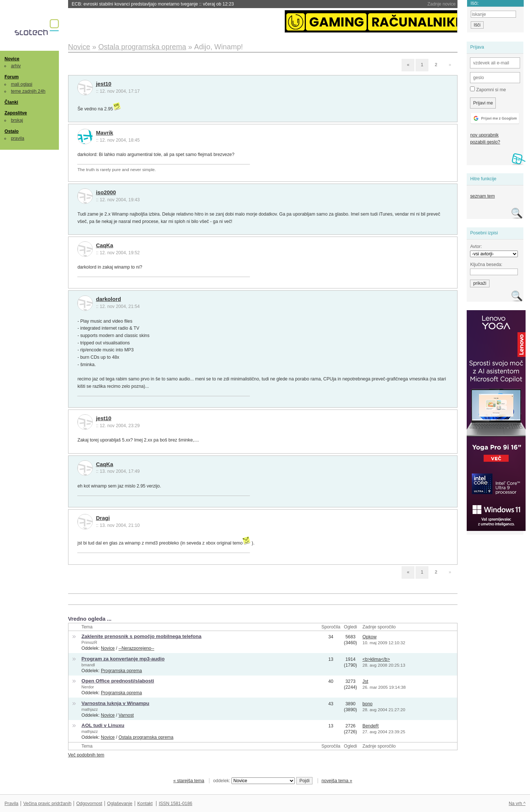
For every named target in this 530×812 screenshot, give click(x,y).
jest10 (104, 84)
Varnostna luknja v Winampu (115, 703)
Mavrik (105, 133)
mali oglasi (22, 84)
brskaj (17, 120)
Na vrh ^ (517, 804)
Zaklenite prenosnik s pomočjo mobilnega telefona (141, 636)
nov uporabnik (484, 135)
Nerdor (88, 687)
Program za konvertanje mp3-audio (123, 659)
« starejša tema (189, 781)
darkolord (109, 299)
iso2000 (106, 192)
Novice (12, 59)
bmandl (88, 665)
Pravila (11, 804)
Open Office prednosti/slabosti (118, 681)
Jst (365, 681)
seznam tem (482, 196)
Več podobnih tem (86, 755)
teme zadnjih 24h (28, 91)
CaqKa (105, 245)
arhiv (16, 66)
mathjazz (89, 709)
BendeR (371, 726)
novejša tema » (337, 781)
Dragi (103, 518)
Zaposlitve (16, 113)
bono (368, 704)
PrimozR (89, 642)
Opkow (370, 637)
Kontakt (145, 804)
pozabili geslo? (485, 142)
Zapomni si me (488, 89)
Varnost (126, 715)
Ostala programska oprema (146, 737)
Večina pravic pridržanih (47, 804)
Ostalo (11, 131)
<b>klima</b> (376, 659)
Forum (11, 77)
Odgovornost (89, 804)
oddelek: (254, 781)
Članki (11, 102)
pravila (18, 138)
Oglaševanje (120, 804)
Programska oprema (121, 671)
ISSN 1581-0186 (175, 804)
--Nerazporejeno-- (136, 648)
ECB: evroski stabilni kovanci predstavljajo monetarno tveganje (153, 4)
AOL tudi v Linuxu (103, 725)
